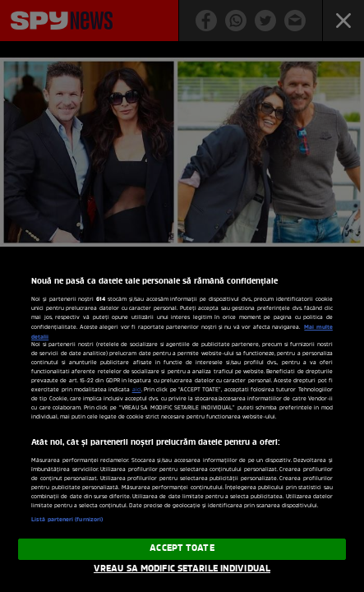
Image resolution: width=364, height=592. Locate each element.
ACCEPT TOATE (182, 548)
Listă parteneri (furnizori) (67, 520)
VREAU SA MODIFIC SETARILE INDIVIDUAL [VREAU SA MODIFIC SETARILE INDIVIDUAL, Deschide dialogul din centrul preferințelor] (182, 569)
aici (137, 390)
